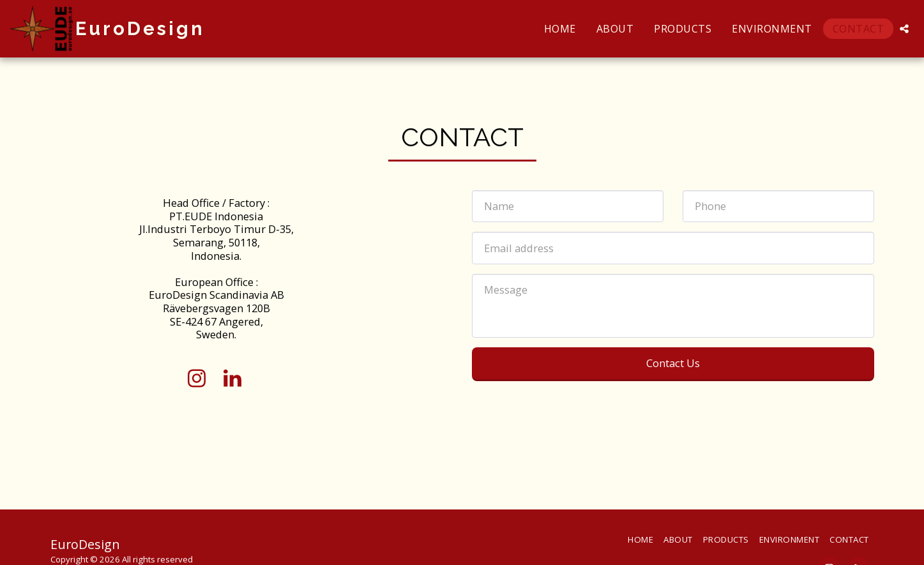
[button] (904, 29)
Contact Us (673, 363)
